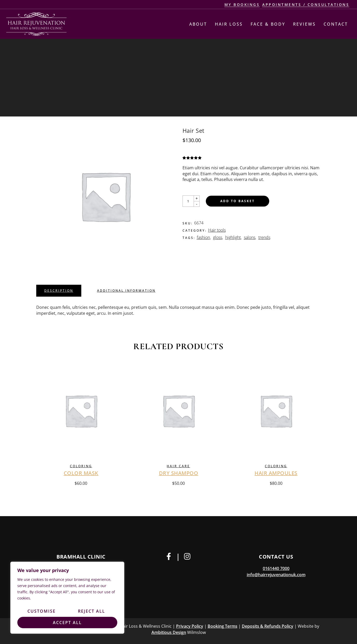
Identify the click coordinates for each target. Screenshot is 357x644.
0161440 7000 (276, 568)
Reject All (92, 611)
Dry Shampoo (179, 473)
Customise (42, 611)
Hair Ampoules (276, 473)
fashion (203, 237)
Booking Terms (223, 626)
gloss (218, 237)
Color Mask (81, 473)
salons (250, 237)
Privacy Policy (190, 626)
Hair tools (217, 230)
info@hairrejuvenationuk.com (276, 575)
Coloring (81, 466)
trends (264, 237)
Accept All (67, 623)
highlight (233, 237)
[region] (67, 598)
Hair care (178, 466)
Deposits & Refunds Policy (268, 626)
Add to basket (238, 201)
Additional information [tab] (126, 291)
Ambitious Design (169, 632)
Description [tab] (59, 291)
